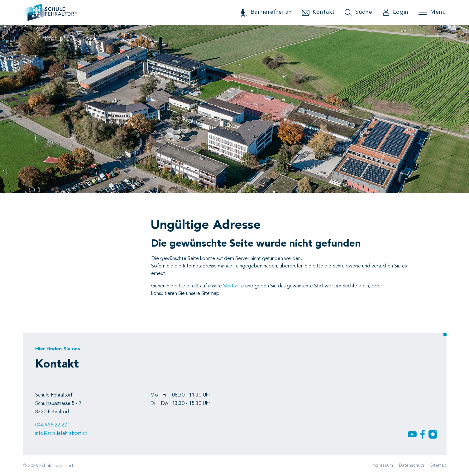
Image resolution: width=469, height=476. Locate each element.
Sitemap (438, 465)
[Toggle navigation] (432, 12)
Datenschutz (412, 465)
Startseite (234, 286)
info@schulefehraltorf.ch (61, 434)
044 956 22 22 (51, 425)
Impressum (382, 465)
